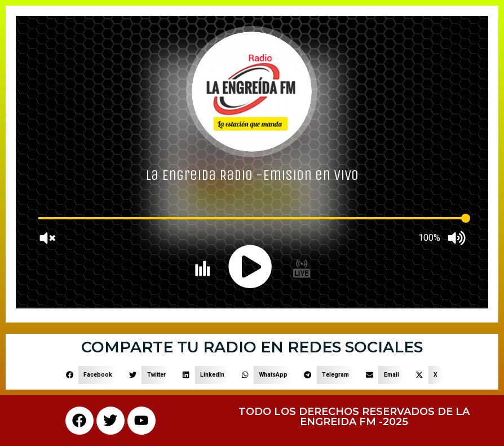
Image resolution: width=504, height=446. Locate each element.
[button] (89, 375)
